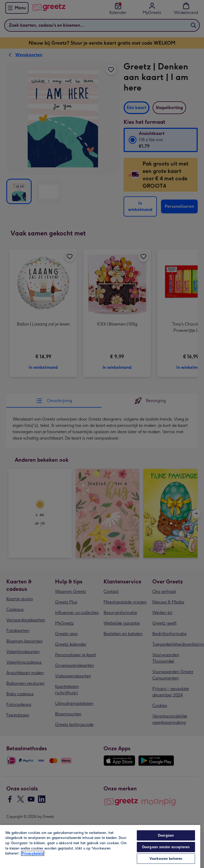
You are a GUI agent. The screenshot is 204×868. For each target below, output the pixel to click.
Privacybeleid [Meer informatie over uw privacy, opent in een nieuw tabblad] (33, 853)
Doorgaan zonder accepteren (166, 847)
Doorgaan (166, 835)
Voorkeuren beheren (166, 859)
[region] (100, 846)
